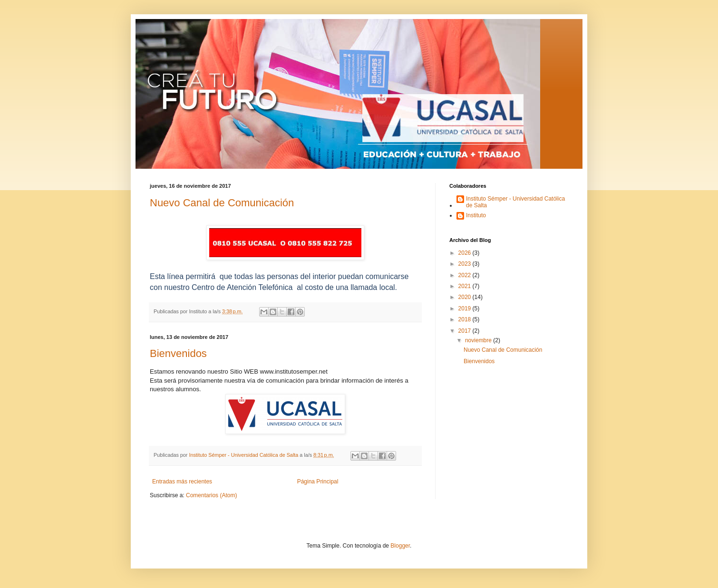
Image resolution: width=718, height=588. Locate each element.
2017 (466, 331)
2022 (466, 275)
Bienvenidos (178, 353)
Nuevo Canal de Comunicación (222, 203)
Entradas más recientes (182, 482)
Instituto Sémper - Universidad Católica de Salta (515, 202)
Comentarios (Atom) (211, 495)
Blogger (400, 546)
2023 (466, 264)
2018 (466, 319)
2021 (466, 286)
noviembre (479, 340)
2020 (466, 297)
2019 (466, 308)
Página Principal (318, 482)
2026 (466, 253)
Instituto (476, 215)
